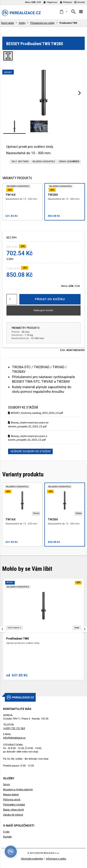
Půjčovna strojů (12, 800)
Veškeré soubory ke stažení (30, 451)
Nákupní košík (44, 310)
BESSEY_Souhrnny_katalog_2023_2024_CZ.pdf (36, 413)
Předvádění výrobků (14, 805)
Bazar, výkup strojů (13, 810)
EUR (39, 2)
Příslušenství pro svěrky (43, 23)
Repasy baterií (11, 795)
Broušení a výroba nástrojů (18, 790)
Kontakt (80, 2)
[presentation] (80, 93)
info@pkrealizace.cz (14, 738)
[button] (63, 12)
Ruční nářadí (8, 23)
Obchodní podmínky (32, 859)
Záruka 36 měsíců (13, 815)
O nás (6, 832)
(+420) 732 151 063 (14, 728)
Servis (6, 784)
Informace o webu (56, 859)
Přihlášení (66, 2)
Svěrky (22, 23)
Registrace (50, 2)
